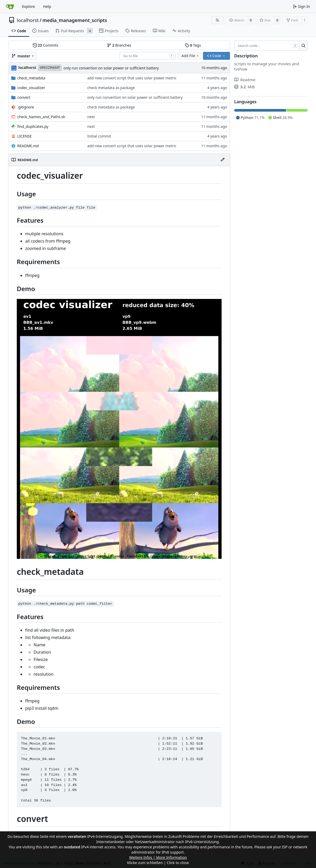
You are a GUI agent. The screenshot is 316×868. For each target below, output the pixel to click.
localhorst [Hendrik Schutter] (27, 67)
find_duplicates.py (33, 126)
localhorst (28, 20)
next (91, 117)
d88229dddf (50, 68)
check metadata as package (111, 88)
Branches (119, 45)
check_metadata (31, 78)
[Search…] (303, 46)
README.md (28, 146)
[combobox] (148, 56)
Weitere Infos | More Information (158, 857)
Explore (28, 6)
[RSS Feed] (217, 20)
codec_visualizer (31, 88)
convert (24, 97)
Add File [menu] (190, 56)
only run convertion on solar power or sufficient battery (111, 68)
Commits (46, 45)
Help (47, 6)
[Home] (10, 7)
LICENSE (25, 136)
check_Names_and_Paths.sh (41, 117)
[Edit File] (223, 160)
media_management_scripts (75, 20)
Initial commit (99, 136)
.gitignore (26, 107)
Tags (193, 45)
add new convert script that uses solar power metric (132, 78)
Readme (245, 80)
